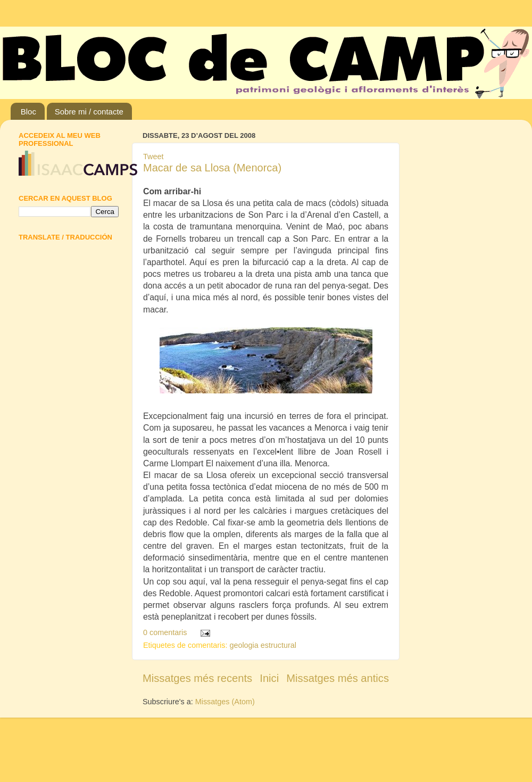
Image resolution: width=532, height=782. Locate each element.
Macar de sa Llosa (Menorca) (212, 168)
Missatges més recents (197, 678)
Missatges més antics (338, 678)
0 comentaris (165, 632)
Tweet (153, 157)
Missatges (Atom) (225, 702)
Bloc (28, 112)
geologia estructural (263, 645)
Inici (269, 678)
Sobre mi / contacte (89, 112)
